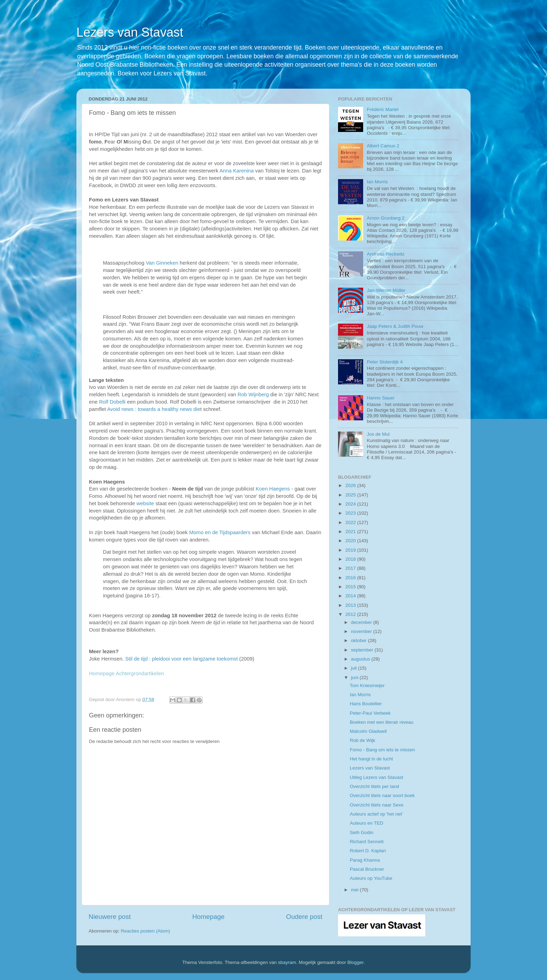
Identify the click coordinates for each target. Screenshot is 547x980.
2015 (351, 587)
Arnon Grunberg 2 (385, 218)
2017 (351, 568)
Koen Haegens (273, 489)
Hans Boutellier (366, 704)
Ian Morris (377, 182)
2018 (351, 559)
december (362, 622)
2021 (351, 532)
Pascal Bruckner (367, 869)
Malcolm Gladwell (368, 731)
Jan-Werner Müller (386, 290)
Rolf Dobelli (113, 402)
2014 (351, 596)
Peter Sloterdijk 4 (385, 362)
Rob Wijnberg (253, 395)
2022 (351, 522)
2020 (351, 541)
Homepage (208, 917)
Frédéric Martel (383, 109)
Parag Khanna (365, 860)
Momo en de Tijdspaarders (220, 532)
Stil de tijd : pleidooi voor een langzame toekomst (182, 659)
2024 (351, 504)
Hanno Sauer (381, 398)
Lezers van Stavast (130, 32)
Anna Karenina (237, 171)
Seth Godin (362, 832)
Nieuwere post (110, 917)
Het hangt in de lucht (372, 759)
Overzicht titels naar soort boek (382, 795)
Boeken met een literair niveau (382, 722)
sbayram (287, 962)
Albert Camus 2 (383, 146)
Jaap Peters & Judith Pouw (395, 326)
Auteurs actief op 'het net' (376, 814)
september (363, 650)
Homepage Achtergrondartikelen (126, 673)
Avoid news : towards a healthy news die (154, 409)
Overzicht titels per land (374, 786)
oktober (359, 640)
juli (354, 668)
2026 (351, 485)
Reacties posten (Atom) (145, 931)
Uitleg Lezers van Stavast (377, 777)
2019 (351, 550)
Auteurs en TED (367, 823)
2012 (351, 614)
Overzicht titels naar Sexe (377, 805)
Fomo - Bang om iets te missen (383, 750)
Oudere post (304, 917)
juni (355, 677)
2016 (351, 578)
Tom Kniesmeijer (367, 686)
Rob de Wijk (363, 740)
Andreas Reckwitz (385, 254)
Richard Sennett (367, 842)
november (362, 631)
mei (355, 890)
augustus (361, 659)
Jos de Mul (378, 434)
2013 (351, 605)
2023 (351, 513)
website (145, 503)
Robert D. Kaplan (368, 851)
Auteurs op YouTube (371, 878)
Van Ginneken (162, 263)
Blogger (355, 962)
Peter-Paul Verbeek (370, 713)
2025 (351, 495)
